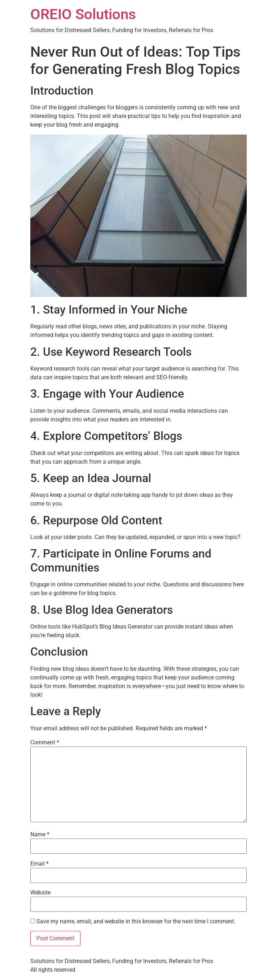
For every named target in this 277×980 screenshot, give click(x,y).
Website (40, 893)
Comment (45, 743)
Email (39, 864)
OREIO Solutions (83, 14)
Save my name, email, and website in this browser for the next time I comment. (136, 922)
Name (40, 835)
